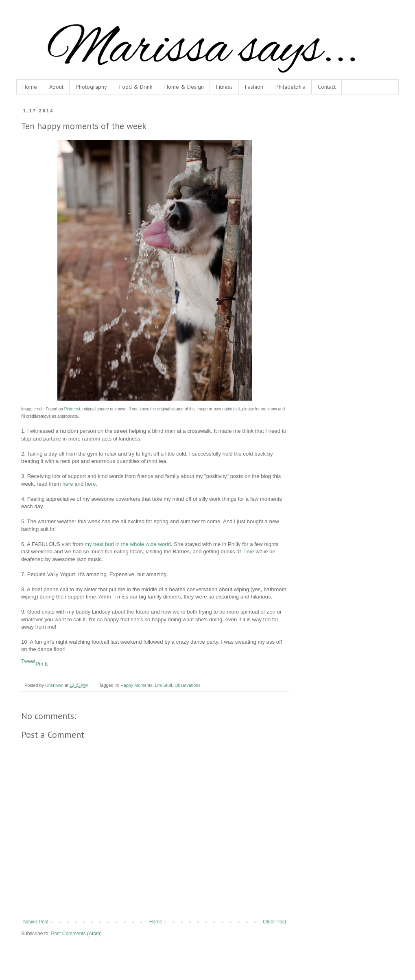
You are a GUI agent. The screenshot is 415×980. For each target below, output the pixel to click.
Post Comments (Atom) (76, 934)
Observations (188, 685)
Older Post (274, 922)
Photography (91, 87)
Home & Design (184, 87)
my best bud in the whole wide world (128, 544)
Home (30, 87)
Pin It (41, 664)
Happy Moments (137, 685)
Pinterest (72, 409)
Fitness (224, 87)
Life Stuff (164, 685)
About (56, 87)
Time (248, 551)
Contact (327, 87)
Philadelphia (290, 87)
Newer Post (36, 922)
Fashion (254, 87)
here (68, 484)
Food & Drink (136, 87)
